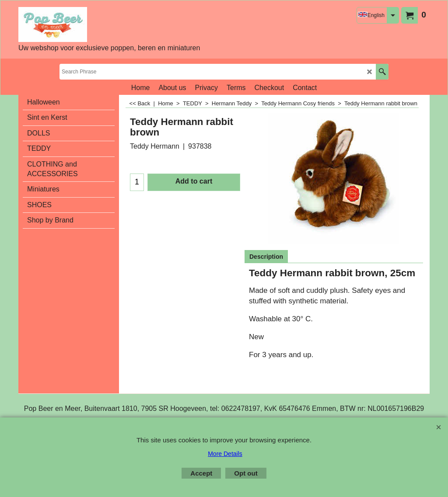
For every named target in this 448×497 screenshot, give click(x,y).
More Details (225, 454)
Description (266, 257)
